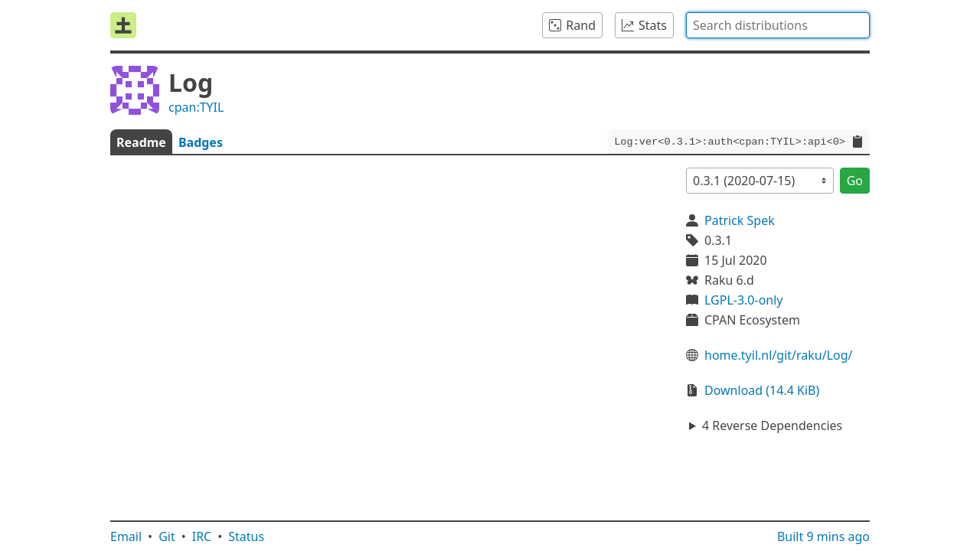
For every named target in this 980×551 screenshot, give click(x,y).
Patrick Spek (740, 220)
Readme (141, 142)
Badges (201, 142)
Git (167, 536)
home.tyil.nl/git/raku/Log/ (779, 355)
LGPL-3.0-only (744, 300)
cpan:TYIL (196, 107)
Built (823, 536)
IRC (202, 536)
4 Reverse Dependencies (772, 425)
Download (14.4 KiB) (762, 390)
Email (126, 536)
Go (855, 181)
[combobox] (778, 25)
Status (246, 536)
